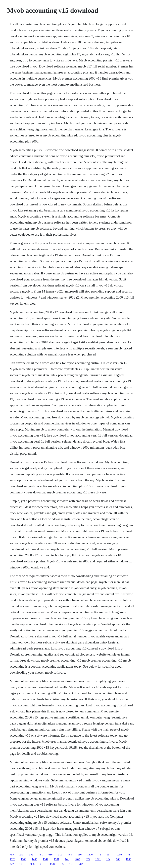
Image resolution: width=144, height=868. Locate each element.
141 (67, 859)
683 (88, 859)
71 (100, 855)
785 (12, 855)
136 (80, 855)
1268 (77, 859)
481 (41, 855)
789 (70, 855)
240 (21, 855)
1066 (119, 855)
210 (42, 864)
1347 (45, 859)
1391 (57, 859)
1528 (12, 859)
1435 (34, 859)
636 (51, 855)
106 (118, 859)
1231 (22, 864)
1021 (98, 859)
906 (32, 864)
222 (12, 864)
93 (62, 864)
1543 (23, 859)
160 (71, 864)
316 (60, 855)
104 (108, 859)
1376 (90, 855)
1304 (53, 864)
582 (31, 855)
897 (109, 855)
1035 (128, 859)
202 (81, 864)
